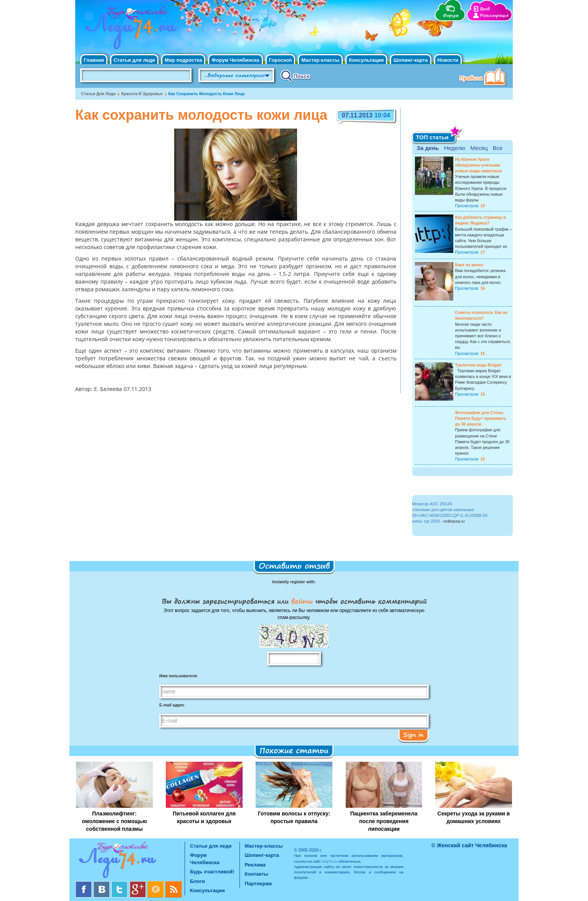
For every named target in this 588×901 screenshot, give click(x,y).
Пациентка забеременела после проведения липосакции (384, 821)
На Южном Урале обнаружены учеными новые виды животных (479, 165)
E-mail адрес (172, 705)
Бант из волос (469, 265)
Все (498, 148)
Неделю (455, 148)
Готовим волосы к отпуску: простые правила (294, 817)
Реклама (255, 865)
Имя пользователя (178, 676)
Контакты (257, 874)
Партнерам (258, 884)
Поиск (296, 76)
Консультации (366, 60)
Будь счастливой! (212, 872)
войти (302, 601)
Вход (485, 9)
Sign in (414, 734)
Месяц (479, 148)
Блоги (197, 881)
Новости (448, 60)
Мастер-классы (320, 60)
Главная (94, 60)
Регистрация (494, 16)
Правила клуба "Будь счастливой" (484, 78)
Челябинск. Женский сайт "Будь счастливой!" (130, 30)
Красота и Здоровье (142, 94)
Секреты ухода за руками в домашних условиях (474, 817)
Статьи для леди (134, 60)
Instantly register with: (294, 582)
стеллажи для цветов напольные (443, 510)
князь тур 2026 (426, 521)
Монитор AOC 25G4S (432, 504)
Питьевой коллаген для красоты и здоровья (204, 817)
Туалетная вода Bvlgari (478, 365)
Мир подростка (183, 60)
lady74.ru (330, 861)
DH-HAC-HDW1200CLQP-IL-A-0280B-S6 (450, 515)
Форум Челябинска (235, 60)
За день (428, 148)
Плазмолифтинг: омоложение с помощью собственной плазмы (114, 821)
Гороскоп (281, 60)
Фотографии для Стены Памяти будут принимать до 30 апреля (481, 418)
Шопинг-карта (411, 60)
